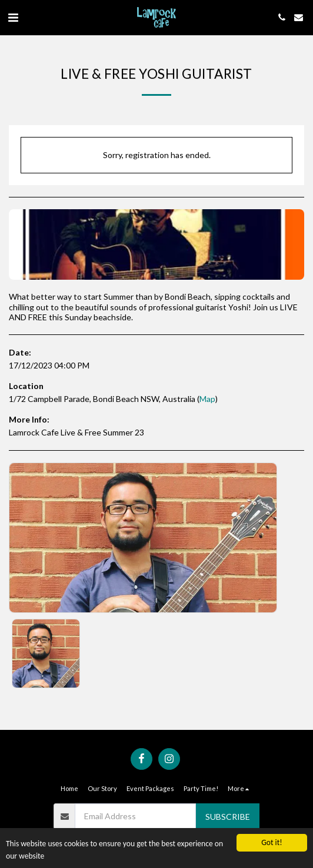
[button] (13, 17)
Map (207, 399)
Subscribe (228, 817)
